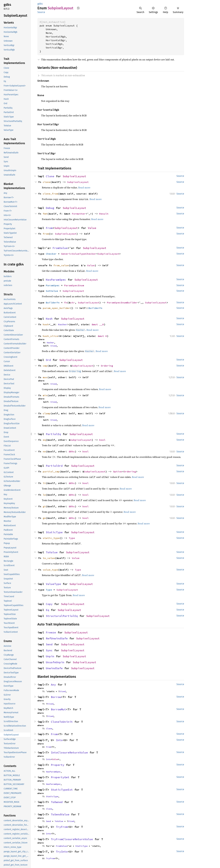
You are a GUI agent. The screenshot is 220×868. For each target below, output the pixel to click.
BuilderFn (53, 302)
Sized (53, 346)
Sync (49, 650)
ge (44, 518)
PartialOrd (54, 466)
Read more (84, 187)
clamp (47, 413)
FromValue (60, 248)
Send (49, 644)
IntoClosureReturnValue (69, 752)
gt (44, 506)
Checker (51, 254)
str (73, 302)
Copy (49, 604)
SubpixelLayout (74, 176)
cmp (45, 366)
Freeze (51, 632)
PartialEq (53, 434)
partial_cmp (51, 471)
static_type (51, 538)
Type (72, 538)
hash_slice (50, 336)
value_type (50, 570)
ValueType (53, 584)
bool (102, 440)
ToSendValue (60, 814)
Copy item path (78, 8)
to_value (49, 558)
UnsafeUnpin (55, 662)
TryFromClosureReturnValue (72, 839)
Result (104, 214)
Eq (48, 610)
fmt (45, 214)
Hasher (63, 324)
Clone (50, 176)
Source (41, 12)
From (49, 228)
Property (58, 765)
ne (44, 451)
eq (44, 440)
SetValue (52, 291)
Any (53, 685)
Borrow (56, 697)
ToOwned (57, 802)
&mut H (102, 336)
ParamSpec (53, 285)
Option (118, 471)
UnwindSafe (54, 668)
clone (47, 182)
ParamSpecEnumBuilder (122, 302)
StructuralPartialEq (62, 616)
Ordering (107, 366)
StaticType (54, 532)
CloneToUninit (62, 722)
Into (59, 740)
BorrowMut (58, 709)
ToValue (52, 552)
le (44, 495)
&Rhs (72, 451)
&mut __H (98, 324)
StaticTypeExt (62, 790)
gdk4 (40, 4)
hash (46, 324)
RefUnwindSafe (57, 638)
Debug (50, 208)
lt (44, 483)
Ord (48, 360)
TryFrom (62, 827)
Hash (49, 319)
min (45, 395)
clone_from (50, 194)
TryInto (62, 852)
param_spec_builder (57, 308)
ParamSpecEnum (74, 285)
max (45, 377)
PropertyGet (60, 777)
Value (92, 228)
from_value (61, 265)
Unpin (50, 656)
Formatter (79, 214)
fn (66, 302)
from (46, 234)
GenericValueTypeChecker (79, 254)
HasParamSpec (56, 280)
